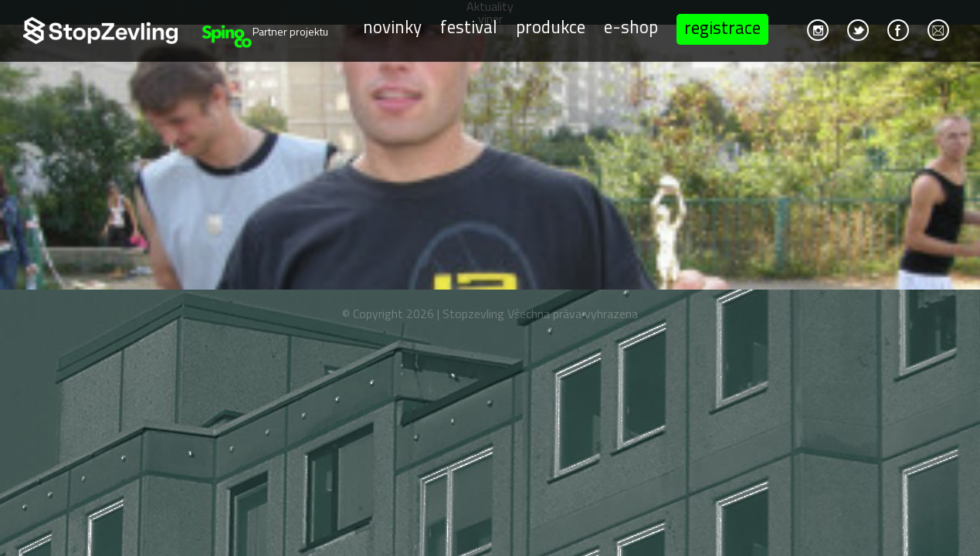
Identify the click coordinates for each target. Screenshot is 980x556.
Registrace (722, 27)
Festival (469, 27)
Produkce (551, 27)
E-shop (631, 27)
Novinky (392, 27)
